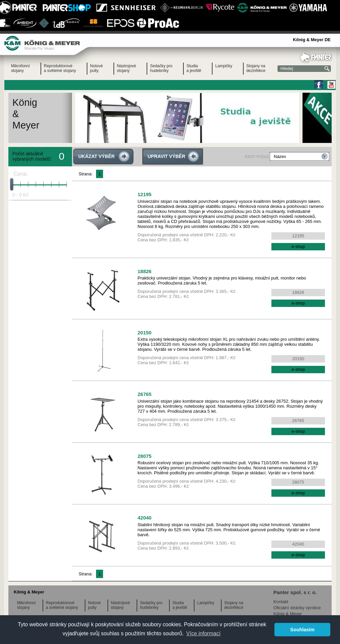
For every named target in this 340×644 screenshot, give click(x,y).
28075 (145, 456)
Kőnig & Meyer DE (312, 40)
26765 (145, 394)
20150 (145, 333)
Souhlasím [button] (302, 630)
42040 (145, 518)
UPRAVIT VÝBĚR (166, 156)
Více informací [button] (203, 633)
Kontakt (281, 602)
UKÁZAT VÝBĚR (97, 156)
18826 (145, 271)
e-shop (298, 247)
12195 (145, 194)
